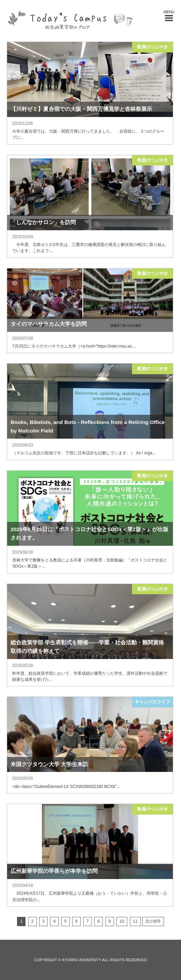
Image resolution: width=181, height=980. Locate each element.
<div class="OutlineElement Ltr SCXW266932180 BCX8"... (66, 787)
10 (122, 921)
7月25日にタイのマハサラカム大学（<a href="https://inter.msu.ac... (74, 346)
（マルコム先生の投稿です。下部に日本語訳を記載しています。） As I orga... (84, 453)
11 (135, 921)
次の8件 (153, 921)
